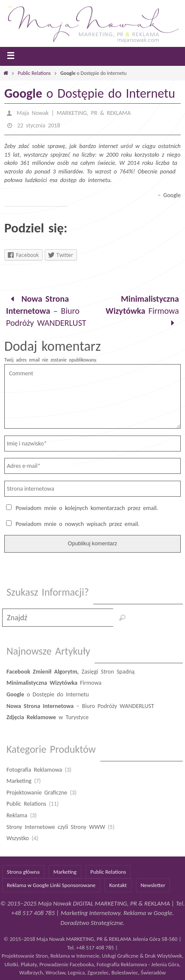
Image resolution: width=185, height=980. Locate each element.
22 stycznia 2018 (39, 125)
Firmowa (142, 311)
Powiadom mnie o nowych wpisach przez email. (77, 524)
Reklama (17, 815)
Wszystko (18, 838)
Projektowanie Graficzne (37, 793)
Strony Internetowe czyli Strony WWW (56, 827)
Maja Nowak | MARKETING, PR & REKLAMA (74, 113)
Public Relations (34, 73)
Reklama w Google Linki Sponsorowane (51, 885)
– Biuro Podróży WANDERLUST (46, 311)
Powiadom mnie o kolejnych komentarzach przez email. (87, 508)
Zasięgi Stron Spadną (71, 672)
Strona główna (23, 872)
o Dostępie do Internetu (48, 694)
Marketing (19, 781)
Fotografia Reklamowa (34, 770)
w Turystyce (48, 717)
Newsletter (153, 885)
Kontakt (118, 885)
